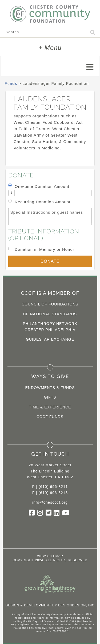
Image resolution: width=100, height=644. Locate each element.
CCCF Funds (50, 417)
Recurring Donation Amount (43, 202)
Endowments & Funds (50, 388)
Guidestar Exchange (50, 339)
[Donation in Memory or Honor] (10, 248)
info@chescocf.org (50, 502)
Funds (11, 83)
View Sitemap (50, 556)
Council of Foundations (50, 304)
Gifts (50, 397)
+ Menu (50, 48)
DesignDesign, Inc (76, 605)
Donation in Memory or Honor (45, 249)
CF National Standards (50, 314)
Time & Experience (50, 407)
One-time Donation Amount (42, 186)
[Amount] (53, 193)
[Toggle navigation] (90, 67)
